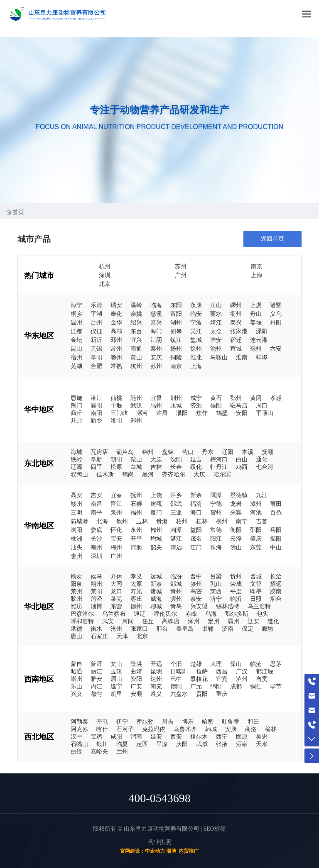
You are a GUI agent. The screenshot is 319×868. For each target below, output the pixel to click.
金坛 (76, 340)
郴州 (156, 530)
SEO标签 (214, 829)
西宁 (222, 736)
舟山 (256, 314)
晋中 (196, 576)
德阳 (176, 686)
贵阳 (202, 694)
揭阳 (276, 539)
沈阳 (176, 459)
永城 (176, 405)
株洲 (76, 539)
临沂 (236, 599)
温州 (76, 323)
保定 (248, 629)
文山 (116, 664)
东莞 (256, 547)
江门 (196, 547)
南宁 (242, 521)
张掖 (222, 744)
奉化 (116, 314)
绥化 (196, 467)
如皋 (176, 331)
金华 (116, 323)
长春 (176, 467)
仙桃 (116, 398)
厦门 (156, 513)
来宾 (236, 513)
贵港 (162, 521)
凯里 (116, 694)
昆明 (156, 671)
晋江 (116, 504)
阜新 (96, 459)
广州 (181, 275)
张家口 (139, 629)
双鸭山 (79, 474)
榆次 (76, 576)
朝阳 (116, 459)
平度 (236, 591)
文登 (256, 584)
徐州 (196, 349)
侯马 (96, 576)
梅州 (116, 547)
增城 (156, 539)
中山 (276, 547)
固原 (242, 736)
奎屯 (102, 722)
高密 (196, 591)
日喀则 (179, 671)
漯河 (142, 413)
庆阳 (182, 744)
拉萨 (202, 671)
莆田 (276, 504)
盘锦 (168, 452)
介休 (116, 576)
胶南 (276, 591)
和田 (253, 722)
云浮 (236, 539)
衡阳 (236, 530)
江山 (216, 305)
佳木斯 (105, 474)
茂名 (196, 539)
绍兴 (136, 323)
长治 (276, 576)
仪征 (96, 331)
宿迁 (236, 340)
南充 (156, 686)
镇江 (176, 340)
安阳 (242, 413)
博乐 (188, 722)
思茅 (276, 664)
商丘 (76, 413)
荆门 (76, 405)
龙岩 (236, 504)
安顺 (136, 694)
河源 (136, 547)
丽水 (216, 314)
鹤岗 (128, 474)
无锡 (96, 349)
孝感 (276, 398)
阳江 (216, 539)
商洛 (251, 729)
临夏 (122, 744)
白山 (242, 459)
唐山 (76, 636)
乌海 (211, 614)
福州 (136, 513)
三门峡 (119, 413)
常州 (116, 349)
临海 (156, 305)
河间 (128, 621)
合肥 (96, 366)
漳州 (256, 504)
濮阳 (182, 413)
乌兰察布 (114, 614)
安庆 (156, 357)
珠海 (216, 547)
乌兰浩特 (259, 606)
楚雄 (196, 664)
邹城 (176, 584)
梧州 (182, 521)
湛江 (176, 539)
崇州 (76, 679)
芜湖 (76, 366)
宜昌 (156, 398)
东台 (136, 331)
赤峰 (191, 614)
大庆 (199, 474)
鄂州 (236, 398)
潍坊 (76, 606)
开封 (76, 420)
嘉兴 (156, 323)
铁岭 (76, 459)
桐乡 (76, 314)
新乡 (96, 420)
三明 (76, 513)
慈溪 (156, 314)
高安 (76, 495)
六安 (276, 349)
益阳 (196, 530)
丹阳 (276, 323)
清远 (176, 547)
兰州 (122, 751)
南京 (257, 267)
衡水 (96, 629)
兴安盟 (199, 606)
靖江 (216, 323)
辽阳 (228, 452)
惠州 (76, 556)
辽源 (76, 467)
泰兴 (236, 323)
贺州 (216, 513)
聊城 (156, 606)
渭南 (136, 736)
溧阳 (262, 331)
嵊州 (236, 305)
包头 (263, 614)
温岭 (136, 305)
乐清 (96, 305)
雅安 (96, 679)
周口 (262, 405)
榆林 (271, 729)
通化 (262, 459)
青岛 (176, 606)
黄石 (216, 398)
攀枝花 (199, 679)
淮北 (196, 357)
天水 (262, 744)
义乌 (276, 314)
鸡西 (242, 467)
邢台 (162, 629)
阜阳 (96, 357)
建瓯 (156, 504)
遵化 (273, 621)
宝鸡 (96, 736)
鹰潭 (216, 495)
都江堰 (265, 671)
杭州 (105, 267)
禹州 (156, 405)
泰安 (196, 599)
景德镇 (239, 495)
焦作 (202, 413)
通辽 (140, 614)
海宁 (76, 305)
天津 (122, 636)
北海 (102, 521)
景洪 (136, 664)
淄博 (96, 606)
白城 (136, 467)
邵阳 (256, 530)
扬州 (176, 349)
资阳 (136, 679)
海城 (76, 452)
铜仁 (256, 686)
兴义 (76, 694)
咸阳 (116, 736)
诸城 (156, 591)
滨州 (176, 599)
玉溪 (116, 671)
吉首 (262, 521)
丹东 (208, 452)
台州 (96, 323)
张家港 (239, 331)
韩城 (211, 729)
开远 (156, 664)
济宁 (216, 599)
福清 (196, 504)
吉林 (156, 467)
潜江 (96, 398)
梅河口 (219, 459)
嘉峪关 (99, 751)
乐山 (76, 686)
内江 (96, 686)
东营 (116, 606)
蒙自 (76, 664)
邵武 (176, 504)
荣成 (236, 584)
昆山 (76, 349)
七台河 (265, 467)
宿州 (76, 357)
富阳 (176, 314)
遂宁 (116, 686)
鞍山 (136, 459)
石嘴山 (79, 744)
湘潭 (176, 530)
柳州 (222, 521)
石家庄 (99, 636)
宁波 (196, 323)
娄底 (96, 530)
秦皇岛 (185, 629)
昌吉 (168, 722)
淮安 (216, 340)
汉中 (76, 736)
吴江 (196, 331)
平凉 (162, 744)
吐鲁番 (231, 722)
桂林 (202, 521)
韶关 (156, 547)
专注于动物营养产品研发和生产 (159, 110)
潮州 (96, 547)
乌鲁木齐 (185, 729)
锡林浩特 (228, 606)
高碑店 (171, 621)
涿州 (194, 621)
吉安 (96, 495)
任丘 (148, 621)
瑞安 (116, 305)
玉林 (142, 521)
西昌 (222, 671)
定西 (142, 744)
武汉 (136, 405)
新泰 (156, 584)
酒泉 (242, 744)
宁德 (216, 504)
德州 (136, 606)
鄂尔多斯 (237, 614)
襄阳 (96, 405)
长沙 (96, 539)
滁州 (116, 357)
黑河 (148, 474)
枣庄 (136, 599)
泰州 (156, 349)
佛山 (236, 547)
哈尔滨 (222, 474)
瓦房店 (99, 452)
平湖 (96, 314)
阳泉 (76, 584)
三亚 (176, 513)
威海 (156, 599)
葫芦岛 (125, 452)
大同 (116, 584)
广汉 (242, 671)
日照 (256, 599)
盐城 (196, 340)
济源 (196, 405)
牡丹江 (219, 467)
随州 (136, 398)
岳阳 (276, 530)
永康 (196, 305)
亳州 (256, 349)
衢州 (236, 314)
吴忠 (262, 736)
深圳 (105, 275)
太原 (136, 584)
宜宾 (222, 679)
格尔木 (199, 736)
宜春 (116, 495)
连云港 (259, 340)
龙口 (116, 591)
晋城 (256, 576)
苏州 (181, 267)
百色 (276, 513)
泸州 (242, 679)
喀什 (102, 729)
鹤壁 (222, 413)
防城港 (79, 521)
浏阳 (76, 530)
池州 (216, 349)
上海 (257, 275)
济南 (228, 629)
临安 (196, 314)
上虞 (256, 305)
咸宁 (196, 398)
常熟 (116, 366)
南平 (96, 513)
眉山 (116, 679)
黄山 (136, 357)
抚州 (136, 495)
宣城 (236, 349)
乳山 (216, 584)
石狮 (136, 504)
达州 (156, 679)
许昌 (162, 413)
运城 (156, 576)
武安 (108, 621)
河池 (256, 513)
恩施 (76, 398)
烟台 (276, 599)
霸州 (233, 621)
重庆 (222, 694)
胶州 (76, 599)
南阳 (96, 413)
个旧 (176, 664)
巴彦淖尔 (82, 614)
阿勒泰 (79, 722)
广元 (196, 686)
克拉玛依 (154, 729)
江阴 (156, 340)
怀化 (116, 530)
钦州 (122, 521)
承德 (76, 629)
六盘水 (179, 694)
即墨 (256, 591)
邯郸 (208, 629)
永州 (136, 530)
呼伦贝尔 (165, 614)
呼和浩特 (82, 621)
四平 (96, 467)
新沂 (96, 340)
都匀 (96, 694)
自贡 (262, 679)
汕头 (76, 547)
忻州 (236, 576)
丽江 (96, 671)
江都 (76, 331)
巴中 (176, 679)
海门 (156, 331)
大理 (216, 664)
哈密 (208, 722)
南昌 (96, 504)
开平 (136, 539)
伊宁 (122, 722)
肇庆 (256, 539)
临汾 (176, 576)
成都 (236, 686)
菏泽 (96, 599)
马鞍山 (219, 357)
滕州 (196, 584)
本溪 (248, 452)
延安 (156, 736)
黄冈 (256, 398)
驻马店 (239, 405)
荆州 (176, 398)
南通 (136, 349)
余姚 (136, 314)
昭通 (76, 671)
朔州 (96, 584)
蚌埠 (262, 357)
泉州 (116, 513)
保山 (236, 664)
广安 (136, 686)
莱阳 (96, 591)
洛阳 (116, 420)
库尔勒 (145, 722)
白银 (76, 751)
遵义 (156, 694)
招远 (276, 584)
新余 (196, 495)
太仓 (216, 331)
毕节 (276, 686)
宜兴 (136, 340)
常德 (216, 530)
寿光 (136, 591)
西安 (176, 736)
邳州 (116, 340)
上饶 (156, 495)
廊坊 (267, 629)
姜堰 (256, 323)
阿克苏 (79, 729)
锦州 (148, 452)
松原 (116, 467)
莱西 (216, 591)
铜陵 (176, 357)
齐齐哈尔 (174, 474)
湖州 (176, 323)
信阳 (216, 405)
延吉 (196, 459)
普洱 (96, 664)
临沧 (256, 664)
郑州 (136, 420)
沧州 (116, 629)
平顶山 (265, 413)
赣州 (76, 504)
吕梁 (216, 576)
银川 (102, 744)
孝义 (136, 576)
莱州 (76, 591)
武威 (202, 744)
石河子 (125, 729)
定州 (213, 621)
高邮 (116, 331)
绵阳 (216, 686)
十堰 (116, 405)
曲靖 (136, 671)
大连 (156, 459)
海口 (196, 513)
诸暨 (276, 305)
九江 (262, 495)
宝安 (116, 539)
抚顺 (267, 452)
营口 (188, 452)
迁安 (253, 621)
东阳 (176, 305)
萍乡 (176, 495)
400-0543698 (159, 798)
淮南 (242, 357)
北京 (105, 284)
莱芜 (116, 599)
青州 (176, 591)
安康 (231, 729)
